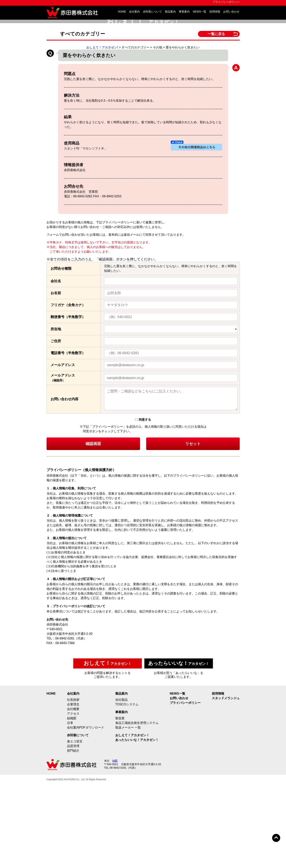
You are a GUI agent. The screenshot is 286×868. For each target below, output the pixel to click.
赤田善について (152, 12)
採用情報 (215, 12)
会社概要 (73, 792)
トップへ (276, 838)
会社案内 (134, 12)
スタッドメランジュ (226, 781)
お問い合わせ (231, 12)
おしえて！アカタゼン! (102, 127)
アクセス (73, 797)
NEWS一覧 (199, 12)
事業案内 (184, 12)
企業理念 (73, 787)
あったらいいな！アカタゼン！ (137, 823)
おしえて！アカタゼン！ (132, 818)
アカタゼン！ (107, 746)
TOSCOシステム (127, 787)
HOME (122, 12)
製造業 (120, 801)
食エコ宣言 (75, 825)
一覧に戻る (216, 113)
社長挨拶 (73, 783)
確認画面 (93, 527)
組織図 (72, 801)
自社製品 (121, 783)
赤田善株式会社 (74, 13)
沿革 (70, 806)
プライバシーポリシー (226, 2)
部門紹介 (73, 834)
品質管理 (73, 829)
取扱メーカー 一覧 (128, 811)
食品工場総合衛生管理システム (137, 806)
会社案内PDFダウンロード (86, 811)
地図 (115, 844)
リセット (193, 527)
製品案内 (170, 12)
